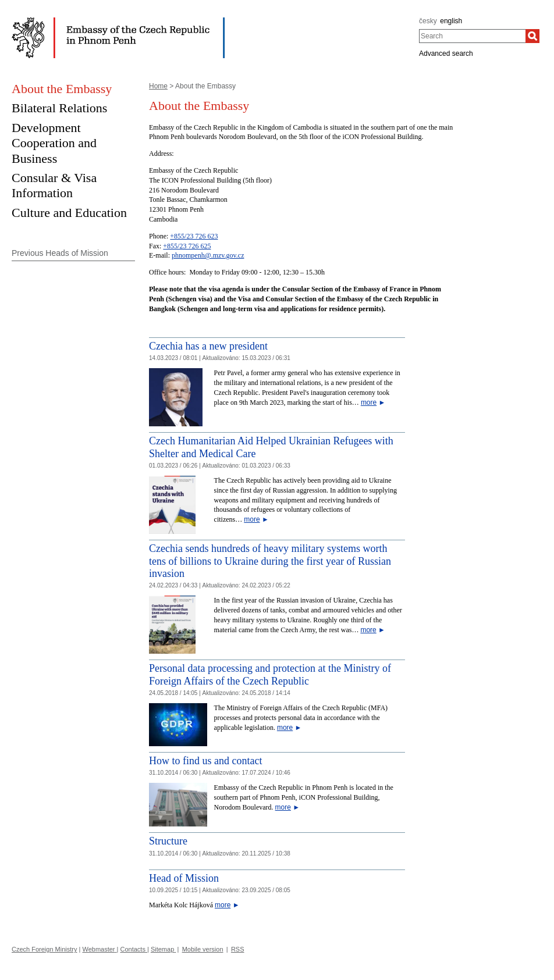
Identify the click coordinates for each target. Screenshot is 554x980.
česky (428, 21)
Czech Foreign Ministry (44, 949)
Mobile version (203, 949)
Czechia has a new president (208, 346)
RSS (238, 949)
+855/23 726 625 (187, 246)
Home (158, 86)
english (451, 21)
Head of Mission (184, 878)
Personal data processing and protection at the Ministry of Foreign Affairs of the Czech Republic (270, 675)
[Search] (532, 36)
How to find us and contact (205, 761)
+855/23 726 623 (194, 236)
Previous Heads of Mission (60, 253)
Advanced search (446, 54)
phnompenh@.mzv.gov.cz (208, 255)
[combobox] (472, 36)
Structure (168, 841)
